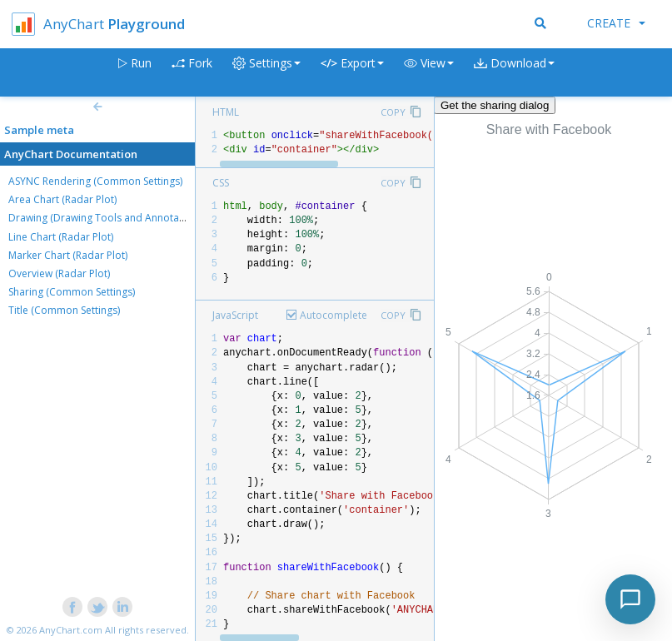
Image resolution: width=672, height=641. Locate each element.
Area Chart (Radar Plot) (62, 199)
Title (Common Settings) (64, 310)
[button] (429, 73)
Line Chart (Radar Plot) (61, 237)
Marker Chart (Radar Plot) (68, 255)
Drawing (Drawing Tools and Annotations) (107, 218)
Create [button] (616, 23)
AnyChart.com (71, 630)
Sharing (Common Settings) (72, 292)
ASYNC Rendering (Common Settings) (95, 181)
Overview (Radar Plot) (59, 273)
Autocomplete (334, 315)
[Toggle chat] (630, 599)
